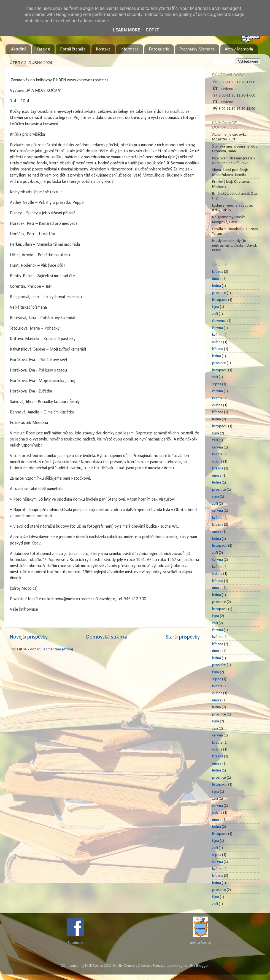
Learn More (126, 30)
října (216, 307)
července (219, 321)
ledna (217, 286)
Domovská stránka (107, 637)
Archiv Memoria (239, 49)
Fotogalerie (159, 49)
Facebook (75, 943)
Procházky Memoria (197, 49)
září (215, 314)
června (218, 328)
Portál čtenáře (73, 49)
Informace (129, 49)
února (217, 279)
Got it (152, 30)
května (217, 335)
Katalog (43, 49)
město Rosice (201, 943)
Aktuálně (19, 49)
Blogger (202, 966)
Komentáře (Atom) (58, 649)
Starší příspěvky (183, 637)
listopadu (220, 300)
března (218, 272)
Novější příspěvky (29, 637)
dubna (217, 342)
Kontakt (103, 49)
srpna (217, 384)
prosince (219, 293)
